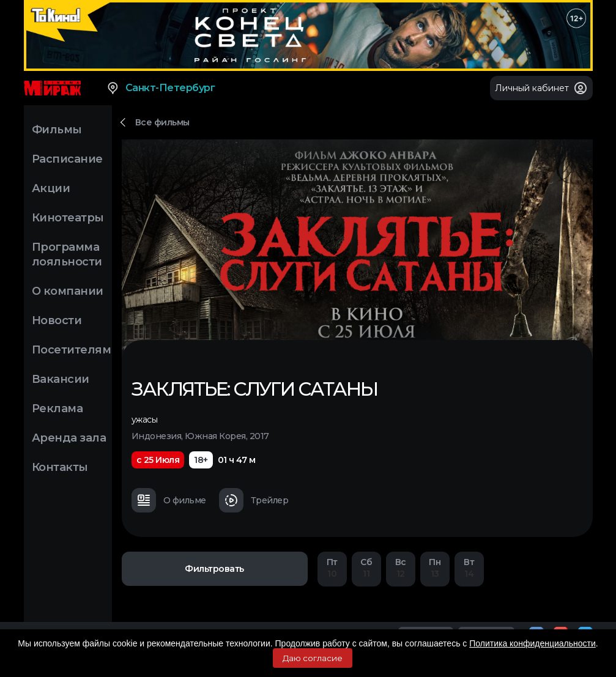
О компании (68, 291)
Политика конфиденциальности (533, 643)
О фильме (169, 500)
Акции (51, 188)
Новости (57, 320)
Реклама (58, 409)
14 (469, 568)
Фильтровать (214, 569)
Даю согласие (313, 658)
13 (435, 568)
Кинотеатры (68, 218)
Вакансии (61, 379)
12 (401, 568)
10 (332, 568)
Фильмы (57, 130)
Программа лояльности (67, 254)
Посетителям (72, 350)
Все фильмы (162, 122)
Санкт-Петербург (161, 88)
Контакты (60, 467)
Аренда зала (69, 438)
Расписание (67, 159)
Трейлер (254, 500)
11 (366, 568)
